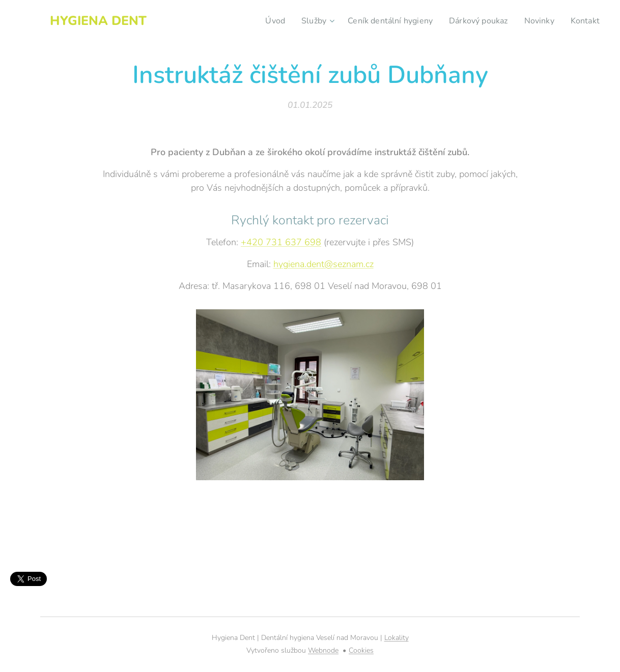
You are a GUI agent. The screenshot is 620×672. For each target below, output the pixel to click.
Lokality (397, 638)
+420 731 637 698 (281, 242)
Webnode (323, 650)
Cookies (361, 650)
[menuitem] (260, 21)
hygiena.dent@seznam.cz (323, 264)
